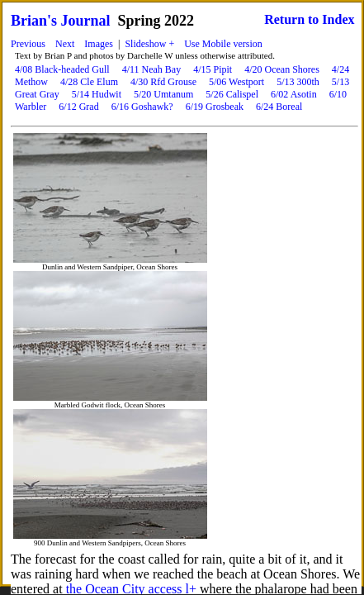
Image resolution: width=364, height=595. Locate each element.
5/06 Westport (236, 82)
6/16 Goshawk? (142, 107)
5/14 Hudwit (97, 94)
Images (99, 44)
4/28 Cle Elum (89, 82)
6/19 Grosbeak (215, 107)
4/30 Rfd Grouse (163, 82)
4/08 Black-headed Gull (62, 69)
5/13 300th (298, 82)
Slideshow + (149, 44)
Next (65, 44)
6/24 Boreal (279, 107)
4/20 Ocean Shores (282, 69)
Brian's (34, 21)
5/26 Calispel (232, 94)
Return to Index (309, 19)
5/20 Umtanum (163, 94)
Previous (28, 44)
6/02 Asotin (294, 94)
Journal (86, 21)
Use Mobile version (223, 44)
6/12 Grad (78, 107)
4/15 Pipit (213, 69)
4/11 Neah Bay (152, 69)
